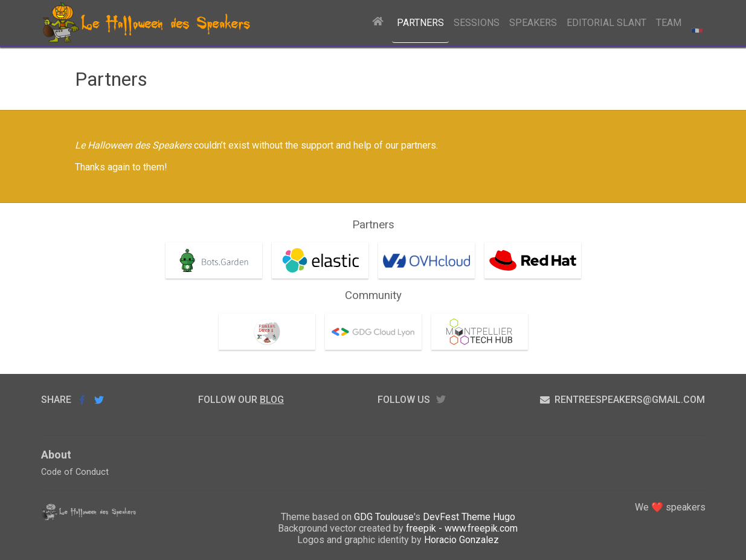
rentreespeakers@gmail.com (622, 400)
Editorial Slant (606, 23)
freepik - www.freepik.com (462, 528)
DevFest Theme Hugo (469, 517)
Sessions (477, 23)
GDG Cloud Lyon (364, 324)
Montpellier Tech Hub (471, 330)
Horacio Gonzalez (461, 540)
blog (272, 400)
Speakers (533, 23)
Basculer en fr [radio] (696, 23)
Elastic (291, 253)
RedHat (505, 253)
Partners (420, 23)
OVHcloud (404, 253)
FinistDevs (246, 324)
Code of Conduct (75, 472)
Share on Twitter (99, 400)
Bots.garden (196, 253)
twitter (441, 400)
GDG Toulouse (384, 517)
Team (669, 23)
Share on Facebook (82, 400)
